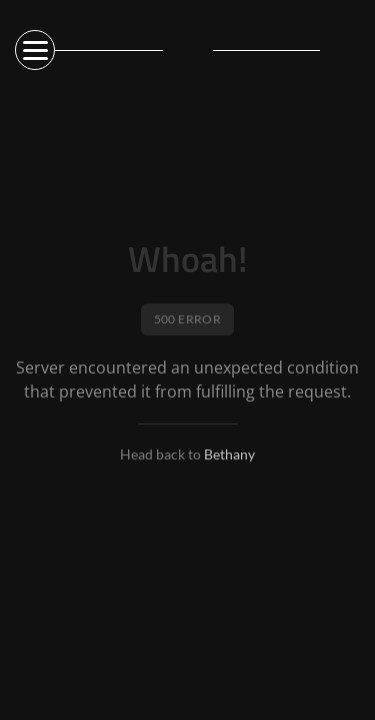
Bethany (229, 455)
